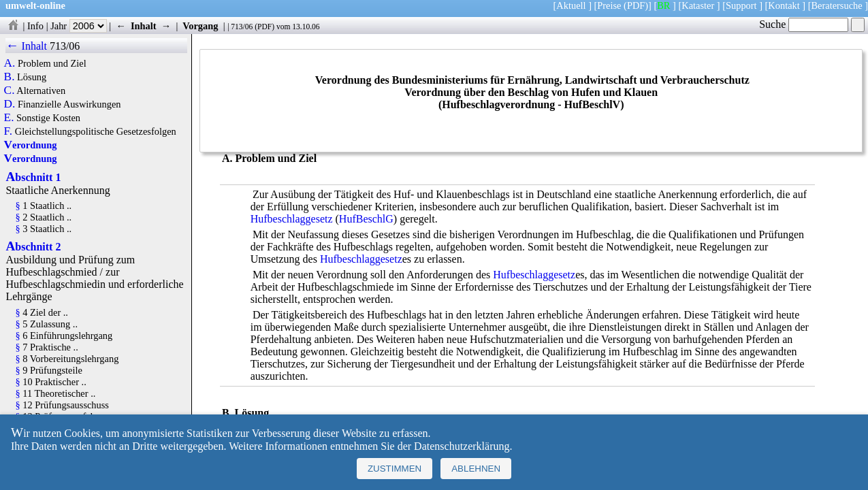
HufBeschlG (366, 219)
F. (9, 131)
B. (10, 77)
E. (9, 118)
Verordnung (31, 145)
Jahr (79, 26)
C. (10, 91)
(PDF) (636, 5)
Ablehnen (476, 469)
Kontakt (784, 5)
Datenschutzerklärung (462, 446)
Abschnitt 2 (33, 247)
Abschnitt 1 (33, 177)
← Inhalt (26, 46)
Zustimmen (395, 469)
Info (35, 26)
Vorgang (200, 26)
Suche (804, 24)
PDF (264, 27)
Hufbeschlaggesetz (292, 219)
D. (10, 104)
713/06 (242, 27)
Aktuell (571, 5)
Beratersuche (837, 5)
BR (663, 5)
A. (10, 63)
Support (741, 5)
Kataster (698, 5)
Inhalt (144, 26)
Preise (609, 5)
